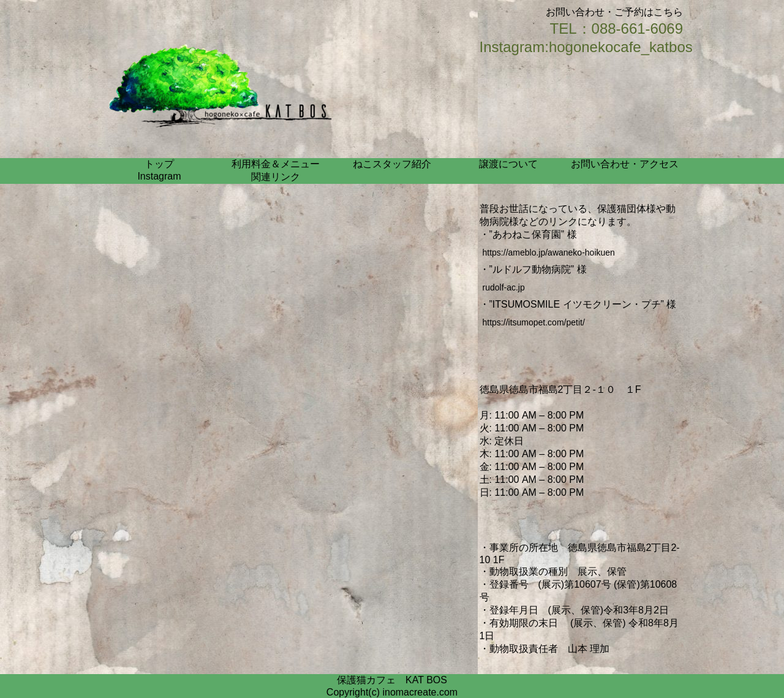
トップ (159, 164)
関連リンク (276, 177)
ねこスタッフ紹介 (392, 164)
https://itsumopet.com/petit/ (534, 322)
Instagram (159, 176)
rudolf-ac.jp (504, 287)
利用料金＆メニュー (276, 164)
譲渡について (508, 164)
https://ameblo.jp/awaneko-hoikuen (549, 252)
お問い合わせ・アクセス (625, 164)
